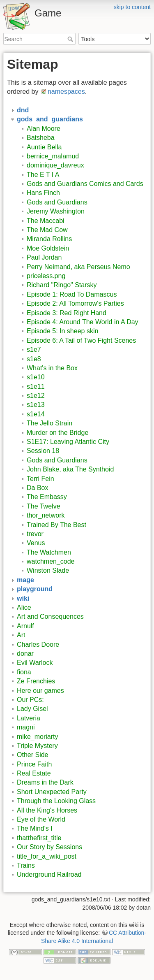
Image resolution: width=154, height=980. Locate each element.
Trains (26, 865)
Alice (24, 607)
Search (71, 39)
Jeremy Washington (56, 211)
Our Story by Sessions (49, 847)
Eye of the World (41, 819)
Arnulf (25, 626)
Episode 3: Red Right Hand (67, 313)
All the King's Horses (47, 810)
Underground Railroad (49, 874)
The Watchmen (49, 552)
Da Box (37, 488)
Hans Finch (43, 193)
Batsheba (41, 138)
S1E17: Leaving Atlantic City (68, 442)
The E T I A (43, 175)
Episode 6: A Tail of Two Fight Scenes (81, 340)
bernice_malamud (53, 156)
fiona (24, 672)
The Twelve (44, 506)
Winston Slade (48, 570)
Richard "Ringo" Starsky (62, 285)
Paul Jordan (44, 257)
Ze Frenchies (36, 681)
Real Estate (34, 773)
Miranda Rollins (49, 239)
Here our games (40, 691)
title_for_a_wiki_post (47, 856)
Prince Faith (34, 764)
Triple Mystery (37, 746)
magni (26, 727)
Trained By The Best (56, 525)
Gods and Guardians (57, 202)
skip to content (132, 7)
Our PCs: (30, 700)
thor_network (46, 515)
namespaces (66, 92)
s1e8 (34, 359)
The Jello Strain (49, 423)
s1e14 (36, 414)
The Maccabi (46, 221)
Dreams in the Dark (45, 782)
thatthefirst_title (39, 838)
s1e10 (36, 377)
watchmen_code (51, 561)
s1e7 (34, 350)
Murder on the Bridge (57, 433)
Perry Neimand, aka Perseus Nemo (78, 267)
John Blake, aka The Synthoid (70, 469)
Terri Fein (40, 479)
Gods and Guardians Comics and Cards (85, 184)
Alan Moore (44, 129)
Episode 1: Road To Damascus (72, 294)
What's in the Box (52, 368)
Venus (36, 543)
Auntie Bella (44, 147)
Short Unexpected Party (52, 792)
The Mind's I (35, 828)
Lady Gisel (32, 709)
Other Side (32, 755)
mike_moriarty (37, 737)
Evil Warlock (35, 663)
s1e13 (36, 405)
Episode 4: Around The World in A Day (83, 322)
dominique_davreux (55, 165)
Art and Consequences (50, 617)
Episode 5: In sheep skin (62, 331)
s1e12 (36, 396)
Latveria (29, 718)
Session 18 (43, 451)
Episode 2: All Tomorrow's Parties (75, 303)
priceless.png (46, 276)
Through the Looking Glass (56, 801)
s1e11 (36, 387)
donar (25, 654)
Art (21, 635)
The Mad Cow (47, 230)
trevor (35, 534)
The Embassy (47, 497)
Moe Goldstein (48, 248)
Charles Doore (38, 644)
